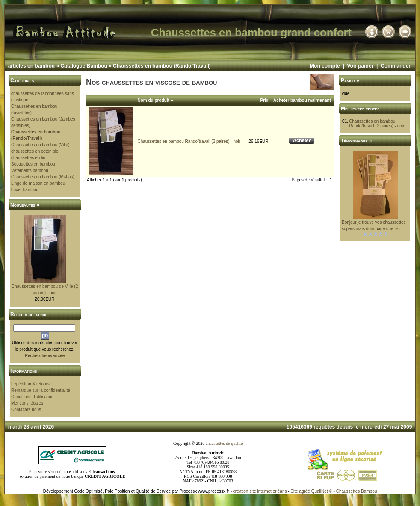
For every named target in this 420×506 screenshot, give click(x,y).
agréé (305, 491)
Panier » (350, 80)
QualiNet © (322, 491)
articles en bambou (31, 66)
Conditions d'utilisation (32, 397)
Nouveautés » (25, 205)
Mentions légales (27, 403)
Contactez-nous (26, 410)
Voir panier (360, 66)
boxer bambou (25, 190)
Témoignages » (356, 141)
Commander (396, 66)
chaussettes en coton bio (35, 151)
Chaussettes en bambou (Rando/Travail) (162, 66)
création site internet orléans (260, 491)
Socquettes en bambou (33, 164)
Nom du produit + (155, 100)
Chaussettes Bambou (357, 491)
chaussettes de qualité (224, 443)
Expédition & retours (30, 384)
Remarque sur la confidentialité (41, 390)
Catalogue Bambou (84, 66)
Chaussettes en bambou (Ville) (40, 145)
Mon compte (325, 66)
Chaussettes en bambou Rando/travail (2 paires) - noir (189, 141)
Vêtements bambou (30, 170)
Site (294, 491)
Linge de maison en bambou (38, 183)
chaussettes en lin (28, 158)
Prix (265, 100)
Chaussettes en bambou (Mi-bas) (43, 177)
